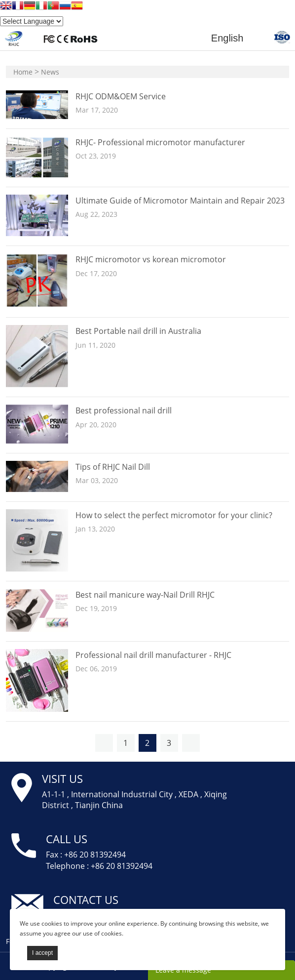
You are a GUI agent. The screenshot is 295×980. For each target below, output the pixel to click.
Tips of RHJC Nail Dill (113, 467)
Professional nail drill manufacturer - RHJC (153, 655)
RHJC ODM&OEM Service (121, 96)
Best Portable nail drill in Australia (138, 331)
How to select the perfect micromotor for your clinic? (174, 515)
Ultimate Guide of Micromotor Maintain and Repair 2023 (180, 201)
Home (23, 72)
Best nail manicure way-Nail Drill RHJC (145, 595)
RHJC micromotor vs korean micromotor (151, 259)
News (50, 72)
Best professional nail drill (124, 410)
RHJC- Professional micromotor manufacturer (160, 142)
